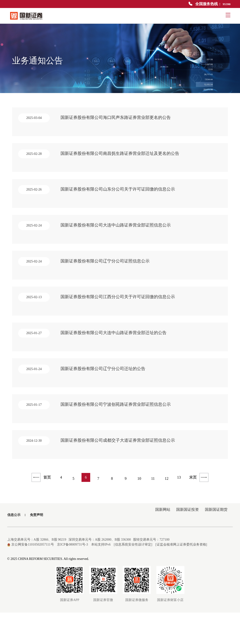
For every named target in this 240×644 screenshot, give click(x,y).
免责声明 (37, 546)
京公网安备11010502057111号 (31, 576)
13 (182, 510)
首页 (39, 510)
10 (141, 510)
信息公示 (14, 546)
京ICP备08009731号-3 (72, 576)
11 (154, 510)
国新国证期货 (215, 546)
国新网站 (156, 546)
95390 (226, 4)
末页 (201, 510)
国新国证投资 (184, 546)
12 (168, 510)
